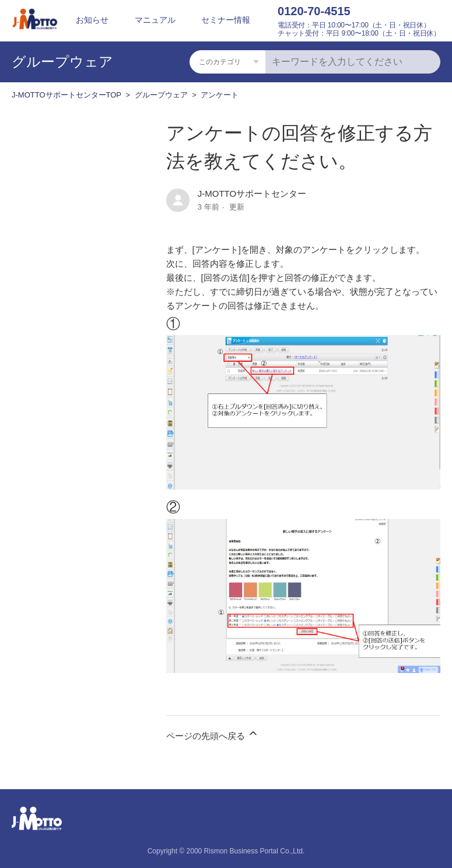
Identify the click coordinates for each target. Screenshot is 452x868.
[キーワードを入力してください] (353, 62)
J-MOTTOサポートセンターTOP (66, 95)
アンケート (220, 95)
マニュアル (155, 20)
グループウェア (161, 95)
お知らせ (92, 20)
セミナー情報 (226, 20)
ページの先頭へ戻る (213, 734)
